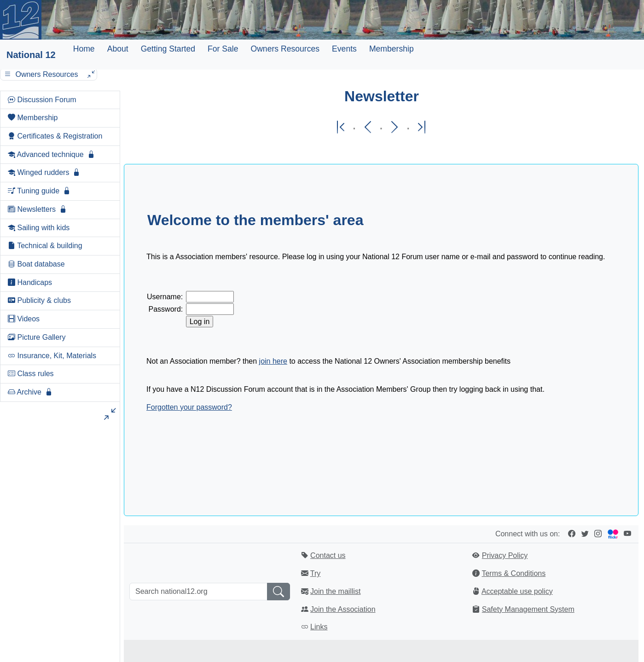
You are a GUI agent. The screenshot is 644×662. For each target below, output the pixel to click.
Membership (392, 49)
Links (319, 627)
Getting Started (168, 49)
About (118, 49)
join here (273, 361)
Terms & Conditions (513, 573)
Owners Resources (285, 49)
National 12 (31, 55)
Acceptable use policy (517, 591)
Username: (165, 297)
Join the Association (343, 609)
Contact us (328, 555)
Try (316, 573)
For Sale (223, 49)
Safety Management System (528, 609)
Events (344, 49)
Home (84, 49)
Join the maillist (335, 591)
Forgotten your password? (189, 407)
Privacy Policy (505, 555)
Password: (166, 309)
